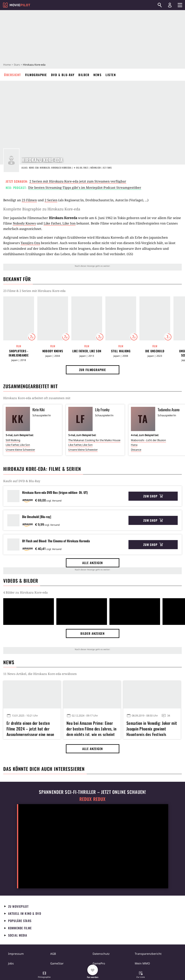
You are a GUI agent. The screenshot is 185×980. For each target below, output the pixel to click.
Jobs (11, 963)
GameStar (57, 963)
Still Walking (121, 351)
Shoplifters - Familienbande (19, 353)
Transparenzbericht (148, 954)
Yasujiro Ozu (30, 243)
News (97, 75)
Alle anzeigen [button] (93, 563)
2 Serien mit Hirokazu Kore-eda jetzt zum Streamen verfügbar (78, 181)
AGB (53, 954)
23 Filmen (29, 200)
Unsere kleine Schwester (20, 450)
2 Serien (51, 200)
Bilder (84, 75)
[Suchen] (160, 5)
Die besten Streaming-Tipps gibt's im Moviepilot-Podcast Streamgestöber (85, 188)
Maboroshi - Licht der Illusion (148, 440)
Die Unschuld (155, 351)
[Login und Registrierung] (170, 5)
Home (7, 65)
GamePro (99, 963)
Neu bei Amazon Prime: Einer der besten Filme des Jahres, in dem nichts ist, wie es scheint (91, 728)
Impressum (16, 954)
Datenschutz (101, 954)
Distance (136, 450)
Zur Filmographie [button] (92, 370)
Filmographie (36, 75)
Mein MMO (142, 963)
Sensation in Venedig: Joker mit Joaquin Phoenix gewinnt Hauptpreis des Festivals (152, 728)
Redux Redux (93, 799)
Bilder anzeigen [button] (93, 633)
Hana (134, 445)
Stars (17, 65)
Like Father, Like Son (60, 223)
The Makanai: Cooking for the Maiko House (94, 440)
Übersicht (13, 75)
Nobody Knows (24, 223)
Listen (111, 75)
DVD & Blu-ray (63, 75)
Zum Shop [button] (153, 496)
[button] (44, 975)
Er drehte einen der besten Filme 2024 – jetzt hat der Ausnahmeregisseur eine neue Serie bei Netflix (30, 728)
